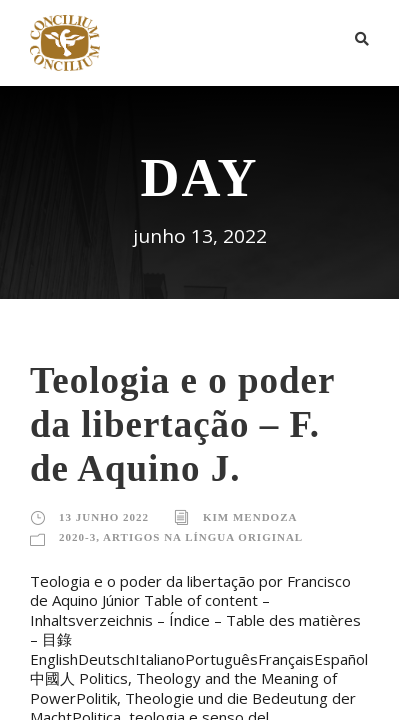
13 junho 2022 (104, 517)
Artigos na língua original (203, 537)
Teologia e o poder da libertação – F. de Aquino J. (182, 425)
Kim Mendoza (250, 517)
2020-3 (77, 537)
